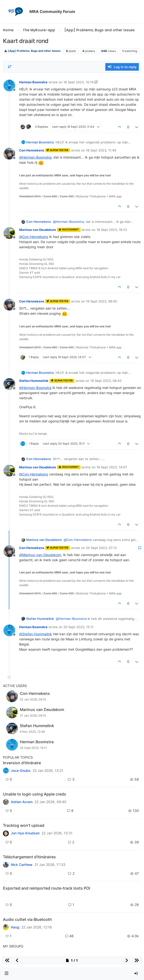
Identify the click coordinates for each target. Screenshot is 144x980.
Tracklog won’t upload (24, 825)
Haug (15, 927)
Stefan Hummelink (34, 381)
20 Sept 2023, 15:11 (78, 627)
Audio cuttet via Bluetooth (27, 919)
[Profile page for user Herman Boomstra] (9, 86)
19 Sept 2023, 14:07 (112, 467)
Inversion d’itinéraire (22, 763)
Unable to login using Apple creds (35, 794)
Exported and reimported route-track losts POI (47, 888)
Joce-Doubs (21, 771)
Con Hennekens (32, 150)
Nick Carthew (22, 865)
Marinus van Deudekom (38, 230)
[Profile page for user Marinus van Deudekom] (9, 233)
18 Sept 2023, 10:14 (78, 82)
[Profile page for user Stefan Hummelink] (9, 384)
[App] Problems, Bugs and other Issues (32, 51)
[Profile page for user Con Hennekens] (9, 154)
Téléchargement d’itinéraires (29, 857)
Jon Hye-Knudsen (25, 833)
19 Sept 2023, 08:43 (106, 381)
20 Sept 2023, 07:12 (101, 548)
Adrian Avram (22, 802)
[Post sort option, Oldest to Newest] (10, 67)
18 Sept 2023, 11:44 (101, 150)
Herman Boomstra (33, 82)
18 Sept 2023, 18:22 (112, 230)
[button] (7, 974)
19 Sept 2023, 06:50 (102, 301)
